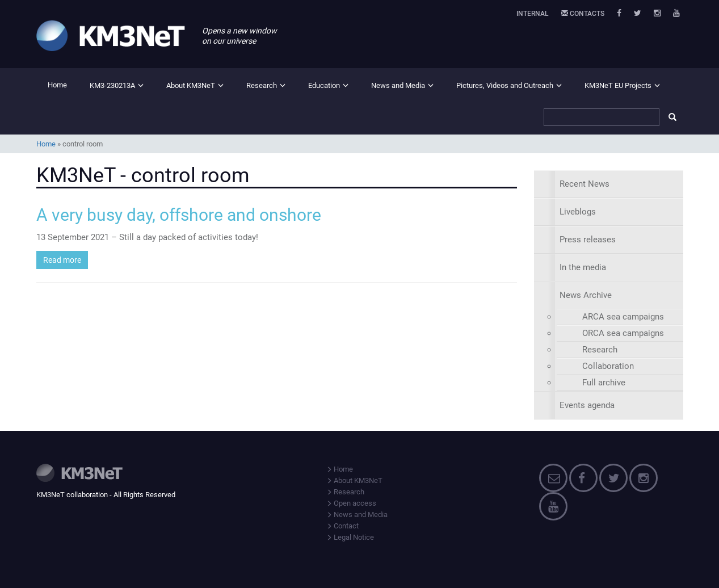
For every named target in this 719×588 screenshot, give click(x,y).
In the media (583, 267)
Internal (533, 14)
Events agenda (587, 405)
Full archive (604, 383)
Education (324, 85)
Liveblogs (578, 212)
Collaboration (608, 366)
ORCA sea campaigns (623, 333)
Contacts (583, 14)
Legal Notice (350, 537)
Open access (351, 503)
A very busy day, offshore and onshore (179, 215)
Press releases (588, 240)
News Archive (586, 295)
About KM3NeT (191, 85)
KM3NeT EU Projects (618, 85)
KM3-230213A (112, 85)
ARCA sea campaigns (623, 317)
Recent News (585, 184)
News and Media (398, 85)
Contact (342, 526)
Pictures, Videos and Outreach (505, 85)
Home (57, 85)
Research (262, 85)
